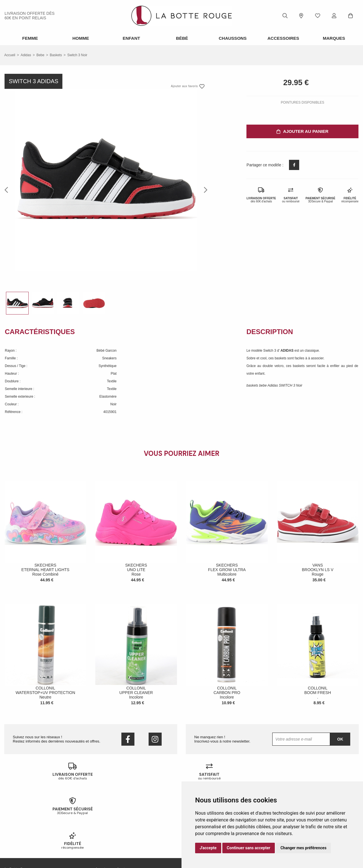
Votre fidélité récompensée (115, 825)
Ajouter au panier (302, 131)
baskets (56, 54)
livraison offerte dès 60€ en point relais (29, 16)
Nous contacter (16, 825)
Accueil (10, 54)
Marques (334, 38)
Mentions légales (17, 840)
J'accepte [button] (208, 848)
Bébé (182, 38)
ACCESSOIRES (283, 38)
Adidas (26, 54)
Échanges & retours (110, 811)
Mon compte (105, 833)
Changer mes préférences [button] (303, 848)
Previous (8, 189)
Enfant (131, 38)
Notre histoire (15, 811)
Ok (340, 739)
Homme (80, 38)
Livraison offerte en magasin (117, 818)
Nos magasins (15, 818)
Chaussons (232, 38)
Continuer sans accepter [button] (249, 848)
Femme (30, 38)
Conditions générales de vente (28, 833)
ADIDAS (287, 350)
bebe (40, 54)
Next (204, 189)
